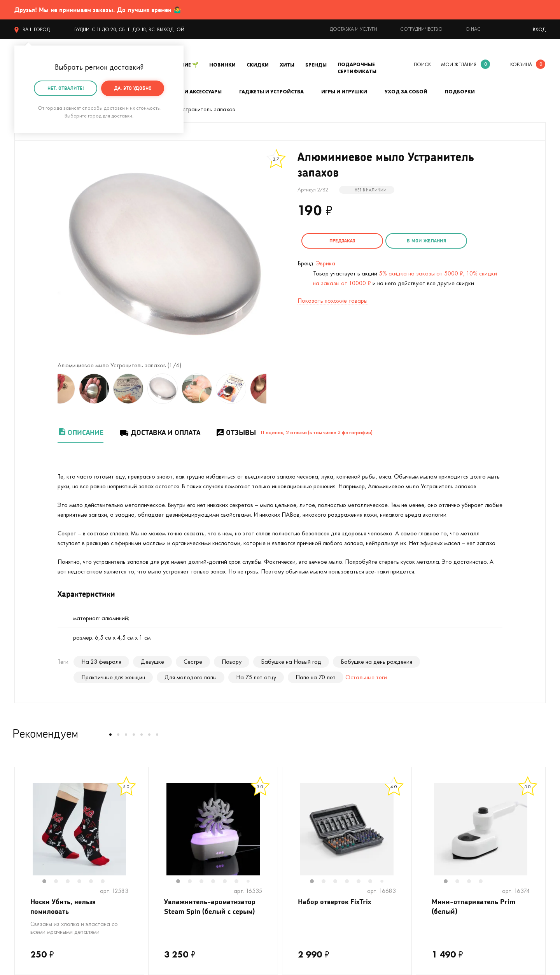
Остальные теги (366, 677)
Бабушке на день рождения (376, 662)
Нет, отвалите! (66, 88)
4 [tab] (83, 882)
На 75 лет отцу (256, 677)
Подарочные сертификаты (357, 68)
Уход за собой (406, 92)
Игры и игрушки (344, 92)
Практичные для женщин (113, 677)
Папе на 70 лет (316, 677)
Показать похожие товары (332, 301)
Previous (50, 389)
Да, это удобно (133, 88)
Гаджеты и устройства (271, 92)
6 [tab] (107, 882)
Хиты (287, 65)
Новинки (222, 65)
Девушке (152, 662)
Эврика (326, 263)
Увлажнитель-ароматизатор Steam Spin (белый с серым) (210, 906)
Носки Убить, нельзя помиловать (63, 906)
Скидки (258, 65)
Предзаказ (342, 241)
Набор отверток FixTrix (334, 901)
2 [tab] (60, 882)
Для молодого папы (191, 677)
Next (274, 389)
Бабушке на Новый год (291, 662)
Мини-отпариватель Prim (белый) (473, 906)
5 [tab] (95, 882)
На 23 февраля (101, 662)
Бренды (316, 65)
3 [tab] (72, 882)
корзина (521, 64)
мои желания (459, 64)
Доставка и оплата (160, 432)
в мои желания (426, 241)
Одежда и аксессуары (191, 92)
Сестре (193, 662)
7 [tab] (251, 882)
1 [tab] (48, 882)
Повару (232, 662)
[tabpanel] (79, 829)
